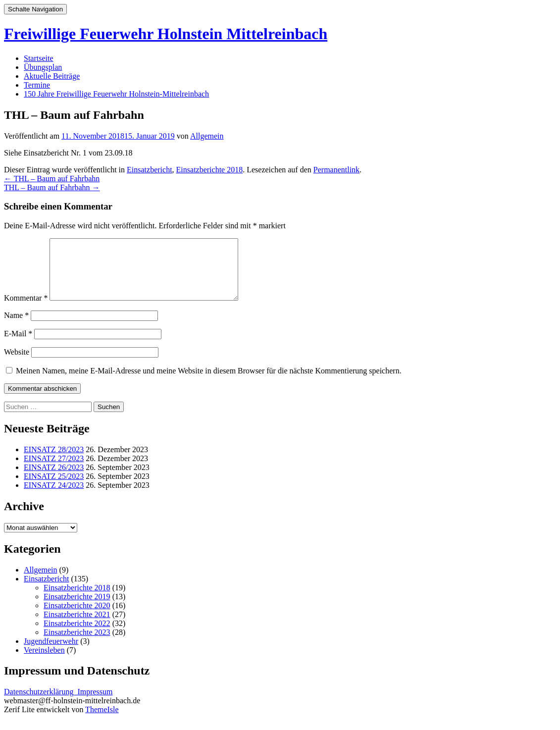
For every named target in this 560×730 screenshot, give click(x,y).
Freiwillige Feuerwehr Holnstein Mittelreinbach (166, 34)
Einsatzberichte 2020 (77, 617)
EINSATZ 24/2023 (54, 497)
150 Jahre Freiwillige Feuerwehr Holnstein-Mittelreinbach (116, 94)
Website (17, 364)
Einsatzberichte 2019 (77, 608)
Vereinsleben (44, 662)
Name (16, 327)
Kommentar (26, 310)
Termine (37, 85)
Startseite (39, 58)
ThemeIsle (102, 721)
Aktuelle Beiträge (52, 76)
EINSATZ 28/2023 (54, 461)
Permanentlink (336, 170)
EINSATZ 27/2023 (54, 470)
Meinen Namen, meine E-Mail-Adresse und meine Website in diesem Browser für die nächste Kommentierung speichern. (209, 383)
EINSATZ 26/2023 (54, 479)
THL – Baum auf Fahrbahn (52, 179)
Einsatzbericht (150, 170)
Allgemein (207, 136)
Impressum (95, 704)
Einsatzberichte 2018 (210, 170)
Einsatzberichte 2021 (77, 626)
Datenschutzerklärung (41, 704)
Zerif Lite (20, 721)
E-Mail (18, 345)
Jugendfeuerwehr (51, 653)
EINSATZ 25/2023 (54, 488)
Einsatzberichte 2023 (77, 644)
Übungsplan (43, 67)
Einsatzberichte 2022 (77, 635)
